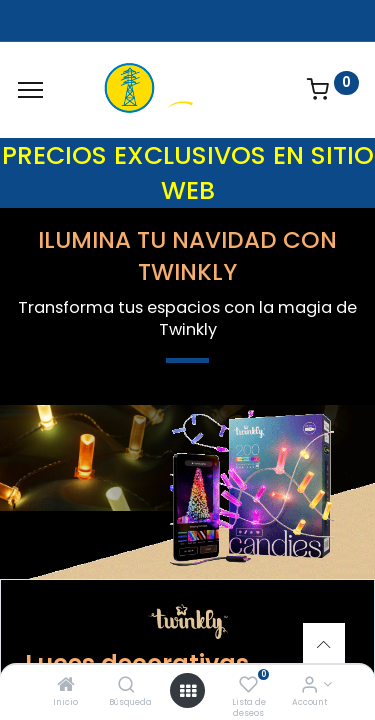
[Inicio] (66, 686)
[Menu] (30, 90)
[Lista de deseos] (248, 686)
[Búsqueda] (126, 686)
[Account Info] (309, 686)
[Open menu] (188, 691)
